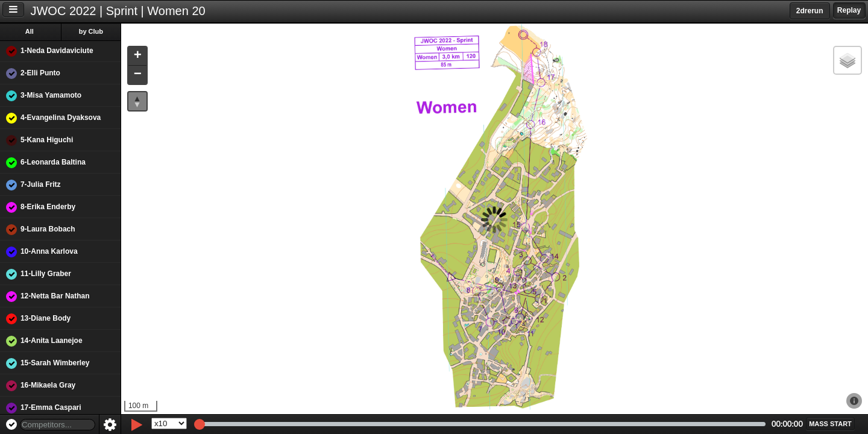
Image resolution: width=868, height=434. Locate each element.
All (30, 31)
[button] (137, 56)
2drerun (810, 11)
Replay (849, 10)
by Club (91, 31)
